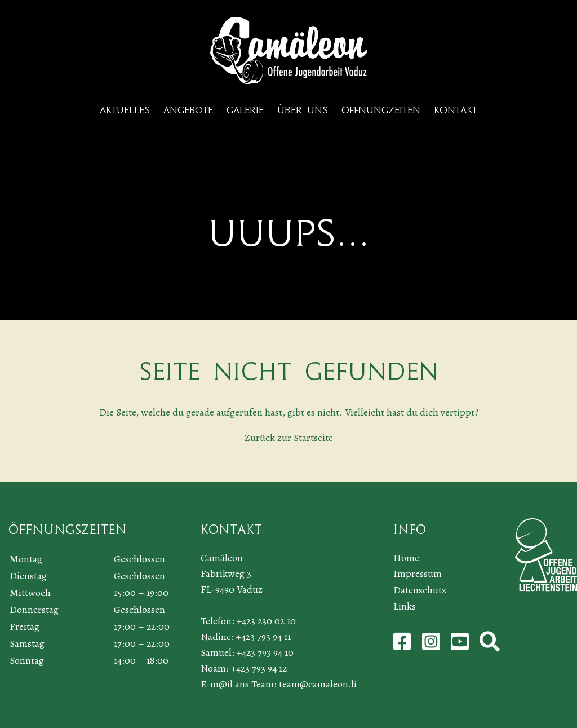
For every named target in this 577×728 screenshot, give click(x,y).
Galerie (245, 110)
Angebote (188, 110)
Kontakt (456, 110)
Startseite (313, 438)
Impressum (418, 573)
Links (405, 606)
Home (406, 558)
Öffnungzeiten (381, 110)
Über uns (302, 110)
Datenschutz (420, 590)
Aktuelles (125, 110)
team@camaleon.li (318, 684)
